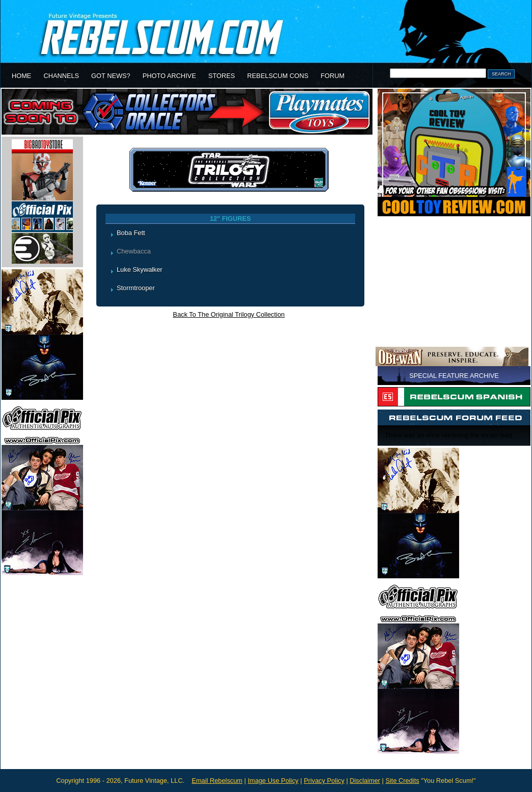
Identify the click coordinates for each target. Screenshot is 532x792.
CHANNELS (61, 76)
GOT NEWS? (111, 76)
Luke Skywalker (140, 270)
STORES (222, 76)
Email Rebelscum (217, 781)
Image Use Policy (273, 781)
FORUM (332, 76)
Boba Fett (131, 233)
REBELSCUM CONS (278, 76)
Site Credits (402, 781)
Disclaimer (365, 781)
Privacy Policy (324, 781)
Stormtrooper (136, 288)
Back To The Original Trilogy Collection (229, 314)
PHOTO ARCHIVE (169, 76)
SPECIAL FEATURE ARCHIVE (454, 376)
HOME (21, 76)
